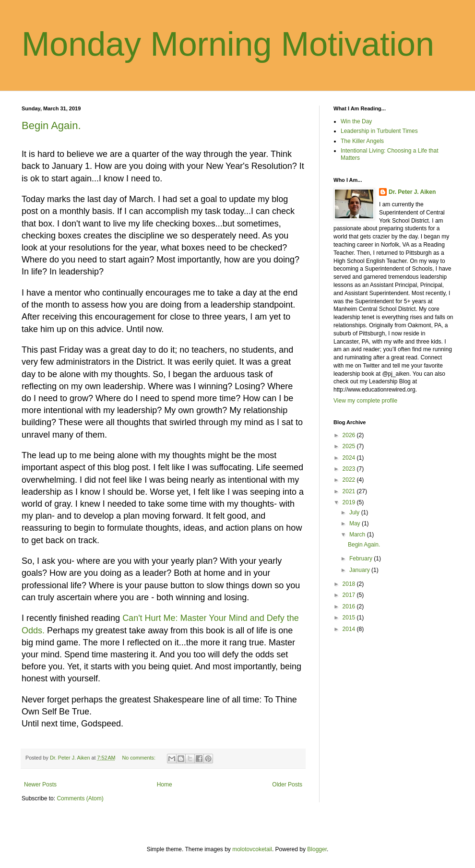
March (358, 535)
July (355, 512)
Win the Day (356, 121)
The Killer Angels (362, 141)
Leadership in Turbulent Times (379, 131)
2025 (350, 446)
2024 (350, 458)
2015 (350, 618)
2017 (350, 595)
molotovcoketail (252, 849)
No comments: (139, 758)
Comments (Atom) (80, 798)
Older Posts (287, 785)
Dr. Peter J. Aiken (412, 192)
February (362, 559)
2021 (350, 491)
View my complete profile (365, 401)
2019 (350, 502)
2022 (350, 480)
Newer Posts (40, 785)
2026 (350, 435)
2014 (350, 629)
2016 (350, 606)
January (360, 570)
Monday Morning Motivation (228, 44)
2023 (350, 469)
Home (165, 785)
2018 (350, 584)
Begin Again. (51, 125)
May (356, 523)
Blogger (317, 849)
